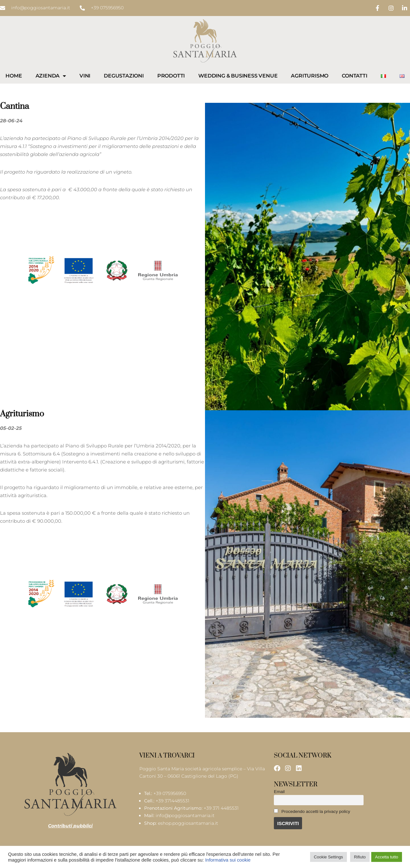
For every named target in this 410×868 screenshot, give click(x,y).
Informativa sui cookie (228, 860)
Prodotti (171, 76)
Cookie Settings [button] (328, 857)
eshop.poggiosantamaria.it (188, 824)
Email (279, 792)
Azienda (51, 76)
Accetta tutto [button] (387, 857)
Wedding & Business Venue (238, 76)
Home (14, 76)
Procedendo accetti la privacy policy (312, 811)
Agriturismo (310, 76)
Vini (85, 76)
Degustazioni (124, 76)
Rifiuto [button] (360, 857)
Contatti (354, 76)
